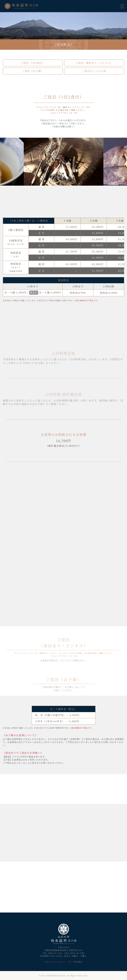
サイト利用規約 (75, 962)
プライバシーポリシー (55, 962)
